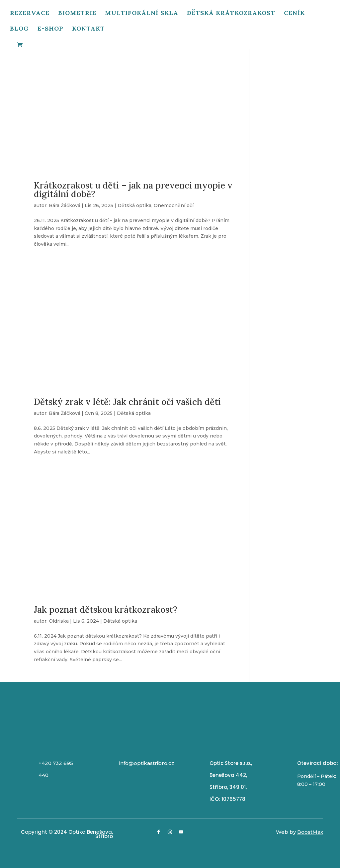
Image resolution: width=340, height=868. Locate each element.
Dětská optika (134, 205)
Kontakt (88, 30)
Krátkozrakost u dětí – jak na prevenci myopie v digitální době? (133, 190)
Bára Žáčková (65, 205)
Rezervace (30, 14)
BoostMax (310, 832)
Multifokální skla (142, 14)
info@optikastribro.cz (147, 763)
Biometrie (77, 14)
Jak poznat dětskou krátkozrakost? (106, 610)
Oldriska (59, 621)
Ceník (294, 14)
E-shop (50, 30)
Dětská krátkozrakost (231, 14)
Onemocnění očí (174, 205)
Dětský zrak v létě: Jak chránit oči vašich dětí (127, 402)
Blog (19, 30)
